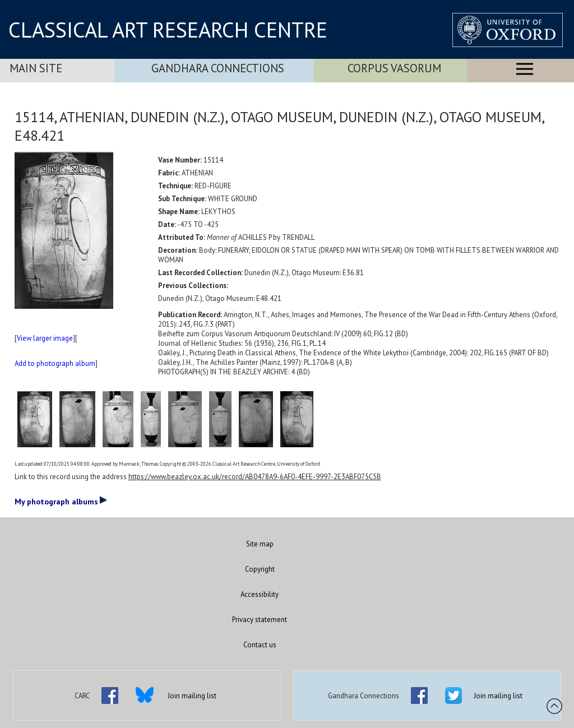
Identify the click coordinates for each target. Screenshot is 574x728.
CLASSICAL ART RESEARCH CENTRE (168, 30)
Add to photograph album (55, 363)
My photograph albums (61, 501)
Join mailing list (192, 696)
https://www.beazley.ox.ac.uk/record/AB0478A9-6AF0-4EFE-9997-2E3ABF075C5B (255, 477)
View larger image (45, 338)
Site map (260, 544)
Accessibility (260, 594)
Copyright (260, 569)
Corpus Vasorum (394, 68)
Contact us (260, 645)
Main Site (36, 68)
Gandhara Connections (218, 68)
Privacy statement (260, 620)
